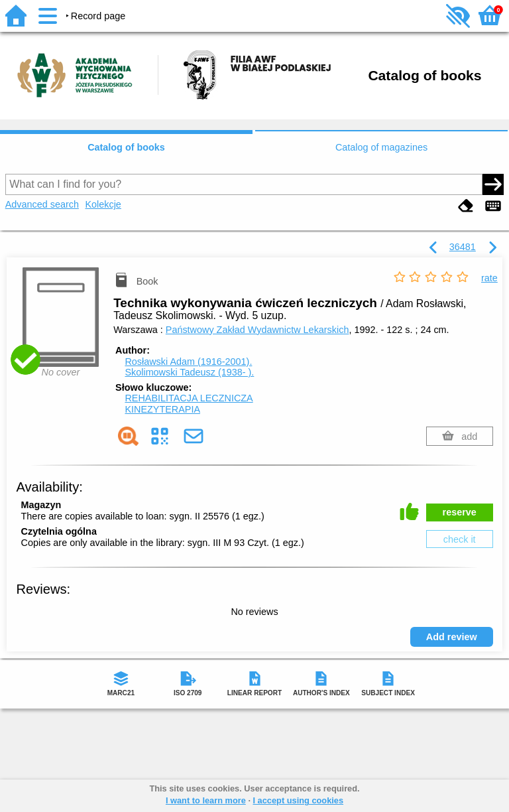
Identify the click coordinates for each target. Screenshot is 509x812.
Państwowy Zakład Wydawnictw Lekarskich (257, 330)
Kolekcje (103, 204)
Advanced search (42, 204)
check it (460, 539)
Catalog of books (126, 147)
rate (489, 278)
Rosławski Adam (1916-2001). (188, 362)
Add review (452, 637)
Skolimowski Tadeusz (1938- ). (189, 372)
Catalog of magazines (381, 147)
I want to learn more (206, 800)
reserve (460, 512)
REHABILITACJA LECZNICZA (189, 398)
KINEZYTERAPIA (162, 409)
